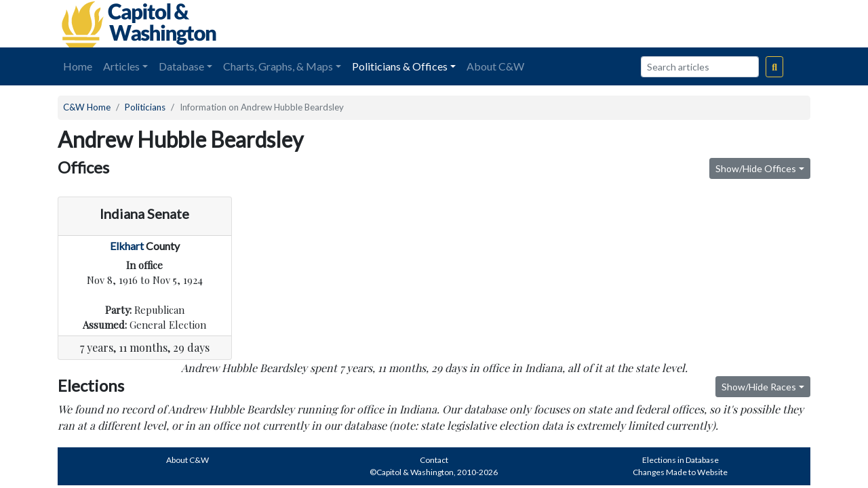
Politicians (145, 107)
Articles (121, 66)
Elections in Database (680, 460)
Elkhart (127, 246)
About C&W (495, 66)
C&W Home (87, 107)
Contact (434, 460)
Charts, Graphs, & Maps (278, 66)
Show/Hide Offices (756, 168)
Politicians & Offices (400, 66)
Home (78, 66)
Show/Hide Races (759, 387)
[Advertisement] (658, 24)
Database (181, 66)
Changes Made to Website (680, 472)
